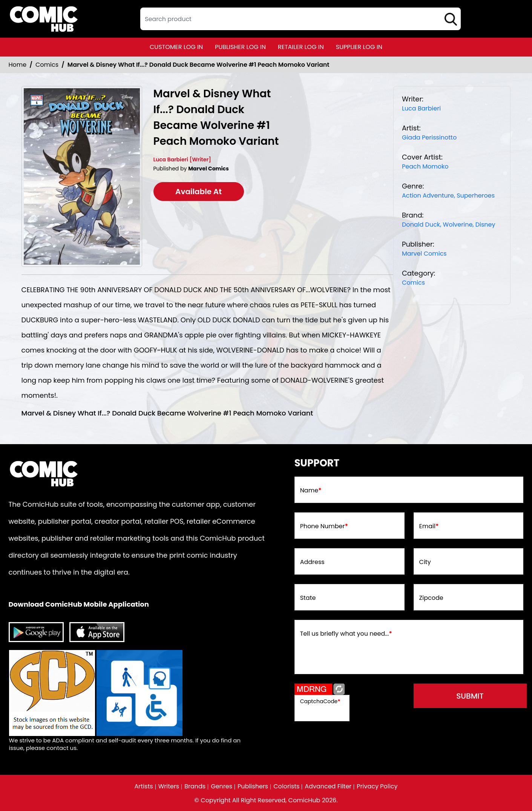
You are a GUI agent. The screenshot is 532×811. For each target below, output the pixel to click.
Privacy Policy (377, 786)
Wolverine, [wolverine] (458, 225)
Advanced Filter (328, 786)
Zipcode (431, 598)
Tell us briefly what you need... (346, 634)
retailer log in (301, 47)
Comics (47, 65)
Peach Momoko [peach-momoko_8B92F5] (425, 166)
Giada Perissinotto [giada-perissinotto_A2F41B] (429, 137)
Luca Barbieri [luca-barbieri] (421, 108)
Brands (195, 786)
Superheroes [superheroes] (476, 195)
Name (311, 491)
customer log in (176, 47)
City (425, 562)
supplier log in (359, 47)
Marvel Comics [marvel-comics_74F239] (424, 254)
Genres (222, 786)
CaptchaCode (320, 701)
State (308, 598)
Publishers (253, 786)
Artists (144, 786)
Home (18, 65)
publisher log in (240, 47)
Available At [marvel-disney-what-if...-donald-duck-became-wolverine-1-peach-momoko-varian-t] (199, 192)
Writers (169, 786)
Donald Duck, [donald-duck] (422, 225)
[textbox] (300, 19)
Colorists (286, 786)
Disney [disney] (485, 225)
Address (312, 562)
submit (470, 696)
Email (429, 526)
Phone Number (324, 526)
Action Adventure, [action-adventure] (429, 195)
